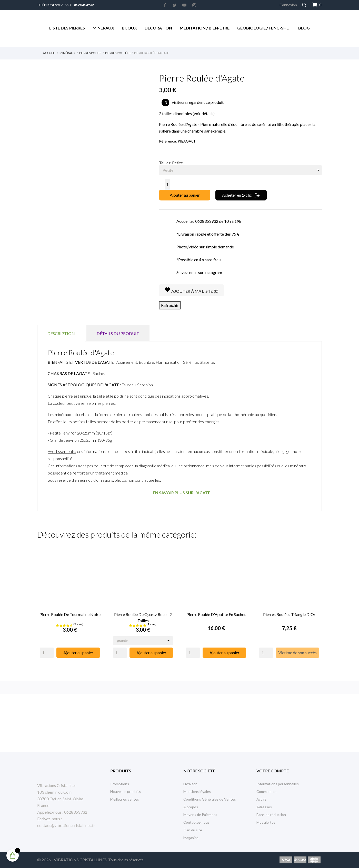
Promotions (120, 784)
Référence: (168, 141)
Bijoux (129, 28)
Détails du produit (118, 333)
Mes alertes (266, 822)
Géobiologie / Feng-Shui (264, 28)
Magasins (191, 838)
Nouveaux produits (126, 791)
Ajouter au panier (185, 195)
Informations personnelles (278, 784)
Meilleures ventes (125, 799)
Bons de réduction (271, 815)
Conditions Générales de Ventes (210, 799)
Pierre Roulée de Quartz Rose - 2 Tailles (143, 617)
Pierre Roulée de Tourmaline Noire (70, 614)
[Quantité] (167, 184)
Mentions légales (197, 791)
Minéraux (103, 28)
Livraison (190, 784)
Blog (304, 28)
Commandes (266, 791)
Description (61, 333)
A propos (191, 807)
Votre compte (273, 771)
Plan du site (193, 830)
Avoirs (261, 799)
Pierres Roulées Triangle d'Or (289, 614)
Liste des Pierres (67, 28)
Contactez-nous (196, 822)
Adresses (264, 807)
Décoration (158, 28)
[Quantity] (47, 653)
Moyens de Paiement (200, 815)
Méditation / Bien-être (205, 28)
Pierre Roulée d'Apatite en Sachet (216, 614)
